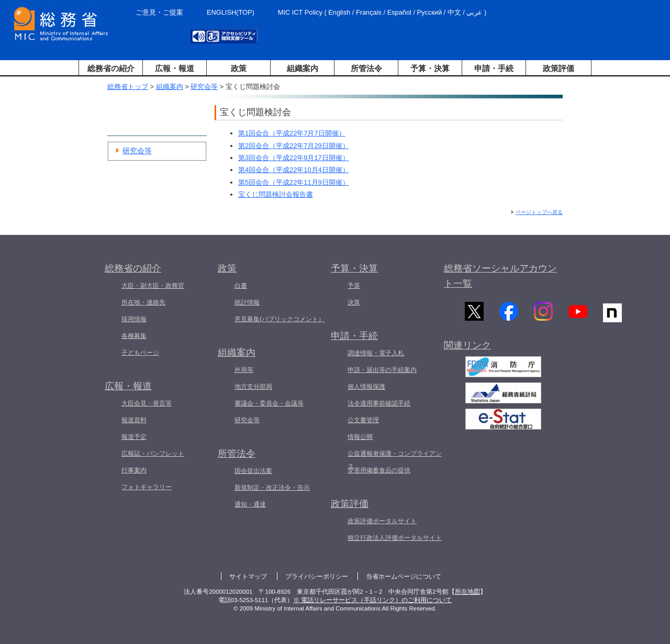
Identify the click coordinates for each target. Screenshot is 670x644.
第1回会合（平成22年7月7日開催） (292, 133)
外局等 (244, 370)
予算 (354, 286)
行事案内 (134, 470)
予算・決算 (430, 68)
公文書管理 (363, 420)
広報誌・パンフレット (153, 454)
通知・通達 (250, 504)
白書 (241, 286)
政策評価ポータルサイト (382, 521)
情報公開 (360, 437)
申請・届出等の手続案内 (382, 370)
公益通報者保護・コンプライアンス (395, 460)
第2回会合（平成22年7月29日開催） (294, 146)
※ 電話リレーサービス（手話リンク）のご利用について (372, 600)
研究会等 (204, 87)
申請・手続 (494, 68)
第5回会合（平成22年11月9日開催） (294, 182)
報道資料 (134, 420)
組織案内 (303, 68)
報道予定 (134, 437)
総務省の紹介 (111, 68)
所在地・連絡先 (143, 302)
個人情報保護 (366, 387)
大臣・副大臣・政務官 (153, 286)
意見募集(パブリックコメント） (280, 319)
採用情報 (134, 319)
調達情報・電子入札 (376, 353)
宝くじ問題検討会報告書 (276, 194)
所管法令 (366, 68)
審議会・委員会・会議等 (269, 403)
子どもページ (140, 353)
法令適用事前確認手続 (379, 403)
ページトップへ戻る (539, 212)
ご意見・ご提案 (159, 12)
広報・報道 (175, 68)
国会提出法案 (253, 471)
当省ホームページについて (404, 577)
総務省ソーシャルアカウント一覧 (500, 276)
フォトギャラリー (147, 487)
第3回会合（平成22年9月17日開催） (294, 158)
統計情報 (247, 302)
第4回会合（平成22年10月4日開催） (294, 170)
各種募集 (134, 336)
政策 (239, 68)
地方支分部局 (253, 387)
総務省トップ (128, 87)
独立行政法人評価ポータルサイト (395, 538)
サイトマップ (248, 577)
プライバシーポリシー (317, 577)
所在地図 (467, 592)
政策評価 (559, 68)
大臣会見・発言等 (147, 403)
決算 (354, 302)
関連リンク (467, 350)
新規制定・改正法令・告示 (272, 488)
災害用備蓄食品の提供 (379, 470)
